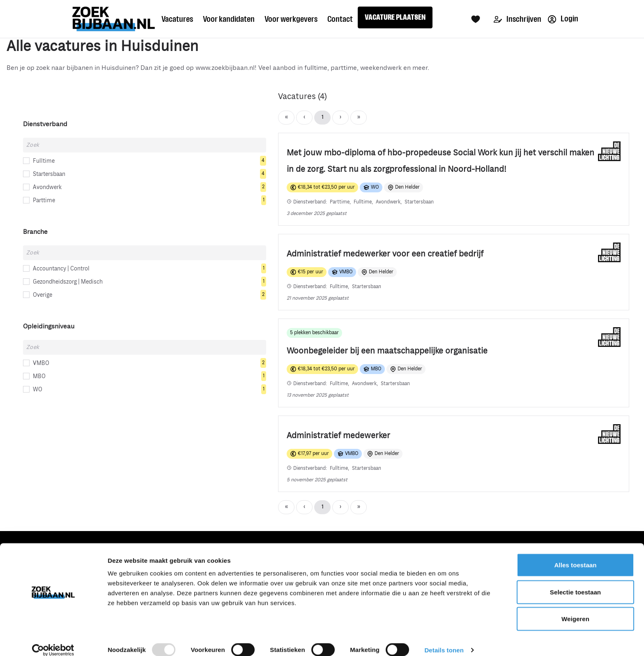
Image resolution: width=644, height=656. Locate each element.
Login (563, 19)
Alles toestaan (575, 555)
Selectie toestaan (575, 582)
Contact (340, 19)
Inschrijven (517, 19)
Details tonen (444, 640)
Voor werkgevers (291, 19)
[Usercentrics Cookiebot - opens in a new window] (53, 640)
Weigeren (575, 609)
